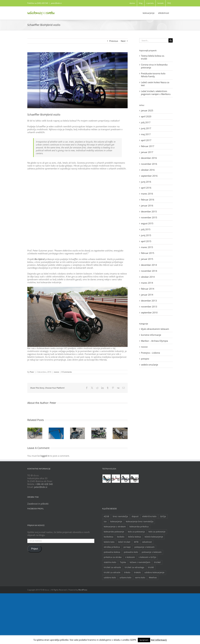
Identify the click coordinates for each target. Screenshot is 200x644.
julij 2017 (146, 122)
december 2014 (149, 265)
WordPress (83, 590)
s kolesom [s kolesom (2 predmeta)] (130, 557)
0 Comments (67, 372)
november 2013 (149, 307)
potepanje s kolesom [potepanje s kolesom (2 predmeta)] (144, 547)
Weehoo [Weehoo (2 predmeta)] (153, 578)
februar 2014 (148, 289)
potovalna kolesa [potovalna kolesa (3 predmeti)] (112, 552)
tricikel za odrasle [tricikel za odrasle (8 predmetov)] (112, 567)
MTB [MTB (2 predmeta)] (136, 542)
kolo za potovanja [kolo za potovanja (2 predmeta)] (136, 532)
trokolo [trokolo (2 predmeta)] (137, 572)
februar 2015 (148, 253)
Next (123, 41)
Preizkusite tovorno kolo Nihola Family (153, 75)
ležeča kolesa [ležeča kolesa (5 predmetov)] (134, 537)
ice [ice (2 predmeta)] (105, 521)
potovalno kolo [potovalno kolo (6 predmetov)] (131, 552)
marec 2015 (147, 247)
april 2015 (146, 241)
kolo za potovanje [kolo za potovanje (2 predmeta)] (157, 532)
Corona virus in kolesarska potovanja (154, 66)
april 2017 (146, 140)
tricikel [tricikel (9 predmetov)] (157, 562)
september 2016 (149, 176)
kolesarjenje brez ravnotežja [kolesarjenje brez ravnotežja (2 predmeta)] (140, 521)
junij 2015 (146, 235)
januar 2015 (147, 259)
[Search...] (154, 40)
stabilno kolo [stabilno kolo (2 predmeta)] (110, 562)
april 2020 (146, 116)
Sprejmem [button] (144, 640)
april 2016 (146, 188)
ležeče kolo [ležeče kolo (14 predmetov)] (109, 542)
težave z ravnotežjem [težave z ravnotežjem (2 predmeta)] (140, 562)
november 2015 (149, 217)
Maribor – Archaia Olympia (154, 341)
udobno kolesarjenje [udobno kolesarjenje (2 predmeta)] (154, 572)
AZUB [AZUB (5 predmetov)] (106, 516)
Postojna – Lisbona (150, 353)
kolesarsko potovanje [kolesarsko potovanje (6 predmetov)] (114, 532)
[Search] (171, 40)
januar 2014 (147, 295)
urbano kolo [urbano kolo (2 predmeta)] (125, 578)
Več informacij (159, 640)
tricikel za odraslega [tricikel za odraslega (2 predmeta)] (134, 567)
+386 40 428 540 (44, 484)
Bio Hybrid (40, 259)
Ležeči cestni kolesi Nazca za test (155, 84)
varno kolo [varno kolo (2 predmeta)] (140, 578)
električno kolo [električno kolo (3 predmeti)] (149, 516)
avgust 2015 (147, 223)
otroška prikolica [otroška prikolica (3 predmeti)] (112, 547)
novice (56, 372)
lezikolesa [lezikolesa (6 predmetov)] (109, 537)
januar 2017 (147, 152)
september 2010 (149, 312)
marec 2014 (147, 283)
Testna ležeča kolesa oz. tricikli (153, 57)
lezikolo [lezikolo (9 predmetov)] (121, 537)
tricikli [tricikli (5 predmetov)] (151, 567)
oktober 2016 (148, 170)
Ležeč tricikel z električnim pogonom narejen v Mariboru (156, 93)
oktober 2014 (148, 277)
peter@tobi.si (56, 3)
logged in (45, 456)
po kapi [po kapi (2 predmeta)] (127, 547)
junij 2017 (146, 128)
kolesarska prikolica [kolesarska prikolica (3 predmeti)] (139, 527)
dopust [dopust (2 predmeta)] (135, 516)
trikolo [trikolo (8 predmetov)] (127, 572)
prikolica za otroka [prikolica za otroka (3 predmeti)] (113, 557)
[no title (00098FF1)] (77, 80)
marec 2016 (147, 194)
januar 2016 (147, 206)
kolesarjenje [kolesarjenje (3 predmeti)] (116, 521)
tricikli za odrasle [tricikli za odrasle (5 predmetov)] (112, 572)
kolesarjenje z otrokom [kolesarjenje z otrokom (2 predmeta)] (115, 527)
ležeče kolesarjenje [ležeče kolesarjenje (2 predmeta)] (154, 537)
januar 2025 (147, 110)
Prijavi (34, 549)
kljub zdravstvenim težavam (155, 329)
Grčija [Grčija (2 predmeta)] (163, 516)
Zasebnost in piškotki (38, 504)
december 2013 (149, 301)
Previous (114, 41)
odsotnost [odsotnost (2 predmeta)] (147, 542)
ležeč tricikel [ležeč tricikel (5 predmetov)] (124, 542)
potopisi (145, 359)
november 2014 (149, 271)
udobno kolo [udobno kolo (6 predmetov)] (110, 578)
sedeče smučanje (149, 365)
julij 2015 (146, 229)
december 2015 (149, 211)
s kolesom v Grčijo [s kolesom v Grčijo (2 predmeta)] (147, 557)
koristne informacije (151, 335)
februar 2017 (148, 146)
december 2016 (149, 158)
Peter (32, 372)
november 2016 (149, 164)
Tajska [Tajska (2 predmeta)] (123, 562)
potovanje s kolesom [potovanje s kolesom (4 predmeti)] (152, 552)
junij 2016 (146, 182)
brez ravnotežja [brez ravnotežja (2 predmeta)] (120, 516)
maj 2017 (146, 134)
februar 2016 (148, 200)
